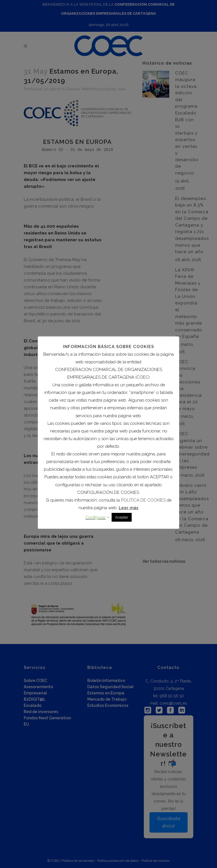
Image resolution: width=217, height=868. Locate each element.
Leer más (129, 508)
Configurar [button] (96, 517)
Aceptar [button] (122, 517)
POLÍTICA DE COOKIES (143, 500)
